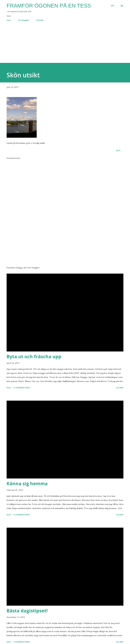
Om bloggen (23, 20)
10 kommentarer (21, 642)
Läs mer (120, 388)
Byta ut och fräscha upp (34, 356)
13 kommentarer (21, 515)
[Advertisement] (65, 45)
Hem (9, 20)
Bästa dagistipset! (27, 611)
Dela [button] (118, 150)
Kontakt (40, 20)
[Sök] (112, 6)
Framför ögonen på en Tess (49, 6)
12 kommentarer (21, 388)
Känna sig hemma (27, 484)
